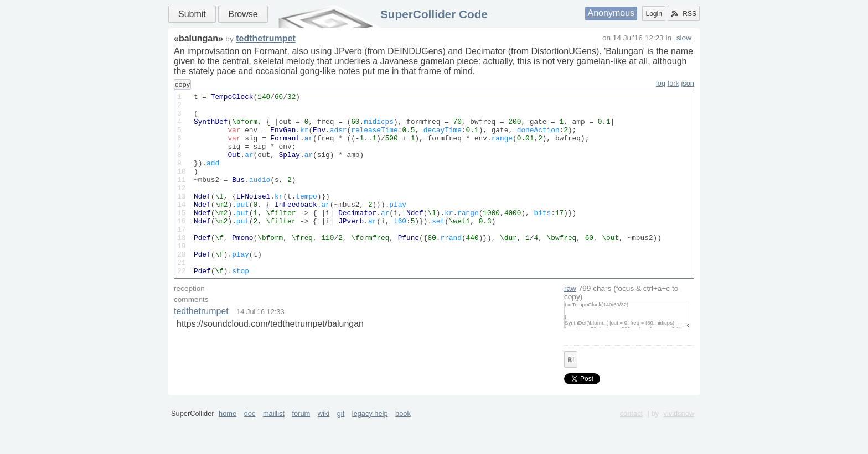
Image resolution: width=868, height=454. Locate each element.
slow (684, 38)
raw (570, 325)
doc (250, 450)
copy (182, 84)
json (688, 83)
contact (631, 450)
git (341, 450)
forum (301, 450)
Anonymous (611, 13)
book (403, 450)
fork (673, 83)
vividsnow (679, 450)
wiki (324, 450)
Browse (243, 14)
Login (653, 14)
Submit (192, 14)
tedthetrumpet (266, 38)
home (228, 450)
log (661, 83)
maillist (274, 450)
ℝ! (571, 396)
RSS (684, 14)
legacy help (370, 450)
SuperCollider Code (434, 14)
